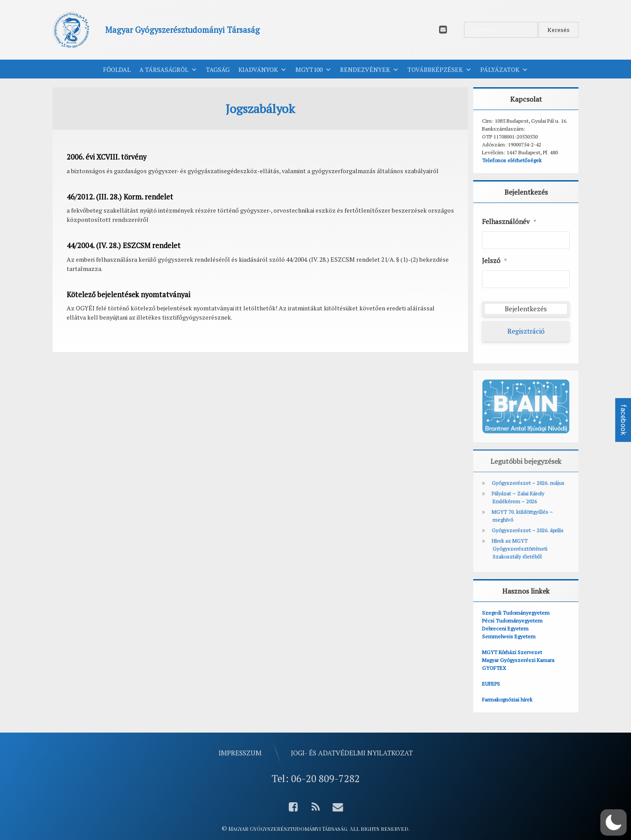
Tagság (218, 69)
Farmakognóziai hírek (507, 699)
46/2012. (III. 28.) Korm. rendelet (120, 197)
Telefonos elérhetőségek (512, 160)
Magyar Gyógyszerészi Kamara (518, 660)
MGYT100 (313, 70)
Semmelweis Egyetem (509, 636)
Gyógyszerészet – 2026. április (528, 530)
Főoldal (117, 69)
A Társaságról (168, 70)
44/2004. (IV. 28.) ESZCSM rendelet (124, 246)
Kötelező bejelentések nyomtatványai (128, 295)
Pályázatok (504, 70)
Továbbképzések (440, 70)
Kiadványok (262, 70)
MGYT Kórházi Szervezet (512, 652)
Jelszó (495, 261)
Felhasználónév (509, 222)
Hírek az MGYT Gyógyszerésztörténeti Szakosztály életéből (519, 549)
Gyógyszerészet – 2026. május (528, 483)
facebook (623, 420)
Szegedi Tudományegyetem (516, 613)
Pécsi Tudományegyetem (512, 621)
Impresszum (240, 752)
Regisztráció (526, 331)
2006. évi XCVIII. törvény (106, 157)
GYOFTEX (494, 668)
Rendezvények (369, 70)
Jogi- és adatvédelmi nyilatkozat (352, 752)
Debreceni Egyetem (505, 628)
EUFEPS (491, 684)
